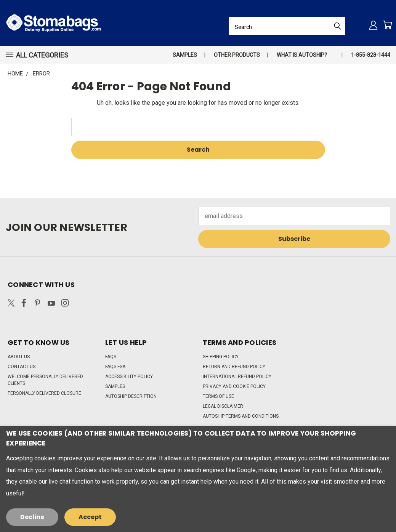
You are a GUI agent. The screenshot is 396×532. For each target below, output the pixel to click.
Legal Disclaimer (223, 406)
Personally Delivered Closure (44, 393)
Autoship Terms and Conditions (241, 416)
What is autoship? (302, 55)
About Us (19, 357)
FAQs (111, 357)
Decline (32, 517)
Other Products (237, 55)
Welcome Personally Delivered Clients (45, 380)
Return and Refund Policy (234, 367)
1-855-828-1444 (371, 55)
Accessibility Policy (129, 377)
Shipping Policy (221, 357)
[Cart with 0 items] (387, 25)
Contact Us (22, 367)
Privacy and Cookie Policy (234, 386)
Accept (90, 517)
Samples (185, 55)
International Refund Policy (237, 377)
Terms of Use (218, 396)
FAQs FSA (115, 367)
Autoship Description (131, 396)
